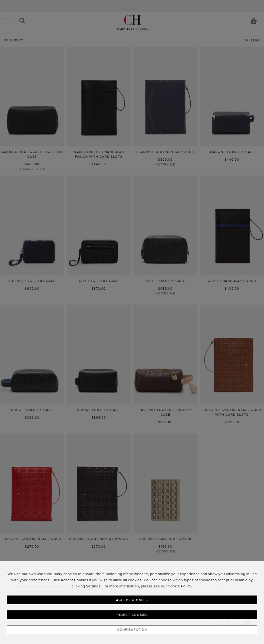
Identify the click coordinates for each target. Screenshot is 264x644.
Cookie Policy (180, 586)
